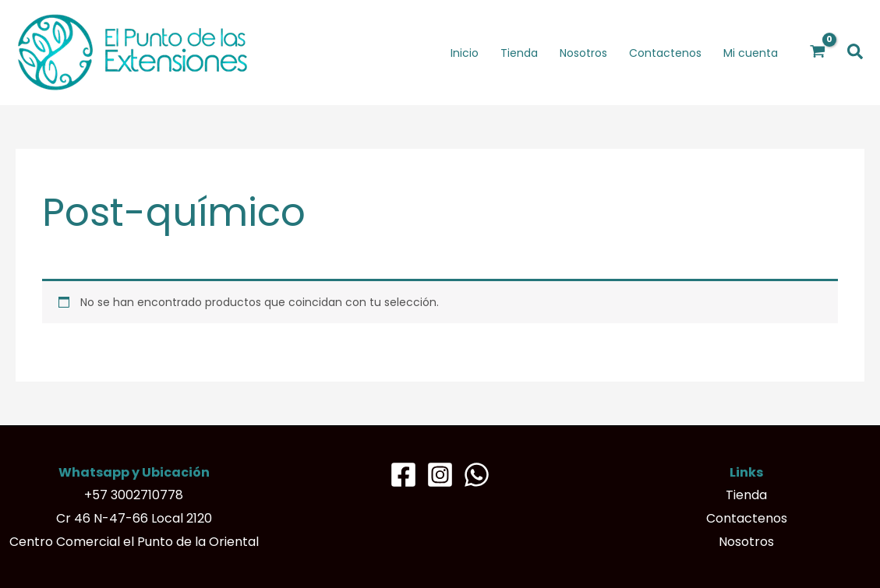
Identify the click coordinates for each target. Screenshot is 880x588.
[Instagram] (440, 475)
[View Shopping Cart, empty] (818, 52)
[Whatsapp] (477, 475)
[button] (856, 53)
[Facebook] (403, 475)
